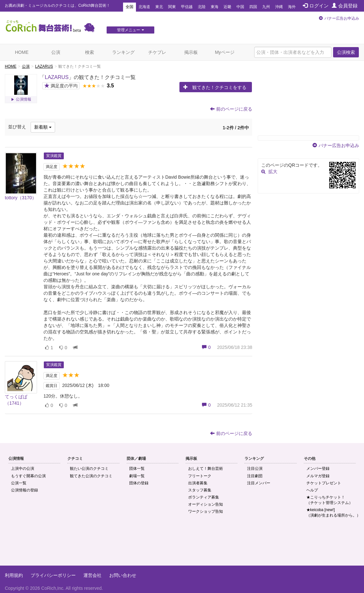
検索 (90, 52)
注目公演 (255, 469)
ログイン (316, 6)
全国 (129, 7)
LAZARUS (44, 66)
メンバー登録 (318, 469)
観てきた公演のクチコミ (91, 476)
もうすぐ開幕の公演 (28, 476)
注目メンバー (259, 483)
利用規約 (14, 575)
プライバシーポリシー (53, 575)
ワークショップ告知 (206, 511)
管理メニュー (130, 30)
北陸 (202, 7)
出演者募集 (198, 483)
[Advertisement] (182, 545)
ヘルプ (312, 490)
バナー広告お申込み (342, 18)
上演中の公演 (23, 469)
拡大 (273, 172)
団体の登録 (139, 483)
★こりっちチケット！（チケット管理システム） (330, 500)
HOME (22, 52)
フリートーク (200, 476)
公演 (56, 52)
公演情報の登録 (24, 490)
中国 (240, 7)
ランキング (123, 52)
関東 (172, 7)
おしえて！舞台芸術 (206, 469)
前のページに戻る (231, 109)
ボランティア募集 (204, 497)
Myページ (225, 52)
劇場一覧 (137, 476)
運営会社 (92, 575)
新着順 (43, 127)
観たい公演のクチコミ (89, 469)
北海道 (144, 7)
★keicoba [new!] (333, 513)
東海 (215, 7)
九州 (266, 7)
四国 (253, 7)
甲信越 (187, 7)
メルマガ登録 (318, 476)
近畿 (227, 7)
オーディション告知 (206, 504)
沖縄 (279, 7)
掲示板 (191, 52)
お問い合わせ (123, 575)
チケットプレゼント (324, 483)
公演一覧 (19, 483)
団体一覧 (137, 469)
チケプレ (157, 52)
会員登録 (345, 6)
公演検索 (346, 52)
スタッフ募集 (200, 490)
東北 (159, 7)
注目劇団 (255, 476)
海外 (292, 7)
